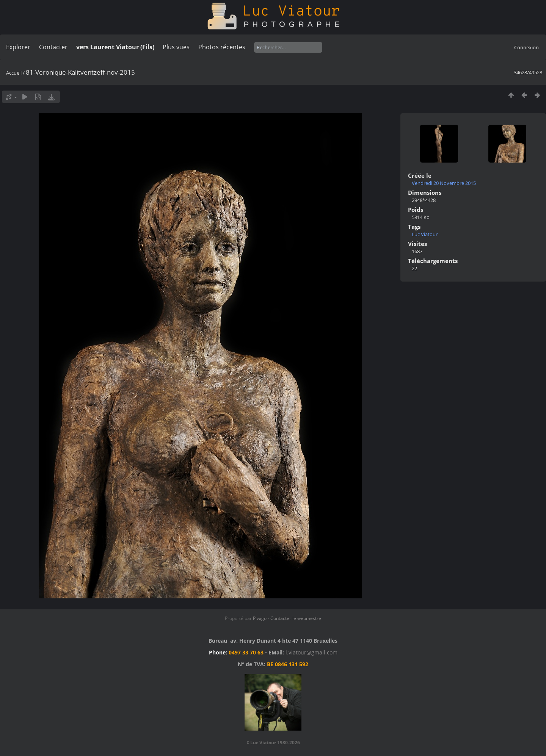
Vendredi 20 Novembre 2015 (444, 183)
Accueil (14, 73)
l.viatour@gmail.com (311, 652)
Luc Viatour (425, 234)
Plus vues (176, 47)
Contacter (53, 47)
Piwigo (260, 618)
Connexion (526, 47)
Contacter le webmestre (296, 618)
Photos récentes (222, 47)
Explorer (18, 47)
